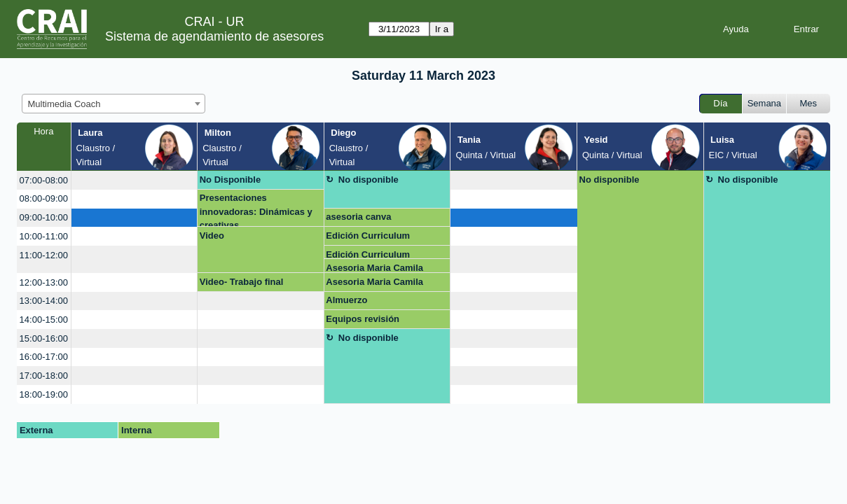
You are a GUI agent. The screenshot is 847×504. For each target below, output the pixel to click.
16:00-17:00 (44, 357)
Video (212, 236)
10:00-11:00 (44, 236)
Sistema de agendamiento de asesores (214, 36)
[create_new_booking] (135, 180)
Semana (764, 103)
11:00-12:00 (44, 255)
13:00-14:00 (44, 301)
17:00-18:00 (44, 376)
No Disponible (230, 180)
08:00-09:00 (44, 198)
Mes (809, 103)
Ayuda (736, 29)
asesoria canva (358, 217)
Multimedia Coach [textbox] (64, 104)
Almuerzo (346, 300)
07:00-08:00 (44, 180)
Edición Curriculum (368, 236)
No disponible (369, 180)
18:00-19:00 (44, 394)
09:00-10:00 (44, 217)
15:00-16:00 (44, 338)
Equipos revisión (363, 319)
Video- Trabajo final (242, 282)
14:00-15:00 (44, 320)
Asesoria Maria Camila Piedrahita (374, 268)
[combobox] (113, 104)
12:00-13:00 (44, 282)
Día (720, 103)
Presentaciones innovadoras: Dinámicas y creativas (256, 210)
